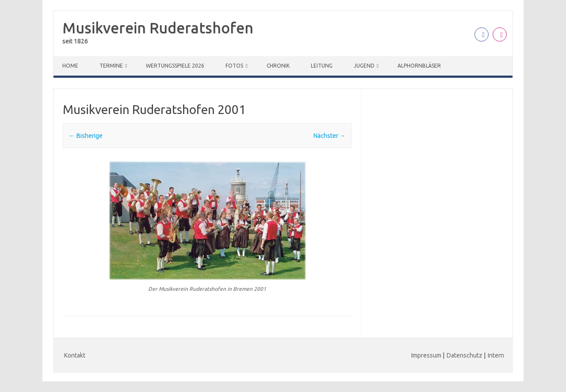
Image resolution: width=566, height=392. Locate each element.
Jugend (364, 66)
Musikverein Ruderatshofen (158, 27)
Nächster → (330, 136)
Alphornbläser (419, 66)
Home (70, 66)
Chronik (278, 66)
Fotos (234, 66)
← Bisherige (86, 136)
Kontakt (75, 355)
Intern (496, 355)
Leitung (322, 66)
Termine (111, 66)
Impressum (426, 355)
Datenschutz (465, 355)
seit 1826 (75, 41)
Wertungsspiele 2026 (175, 66)
